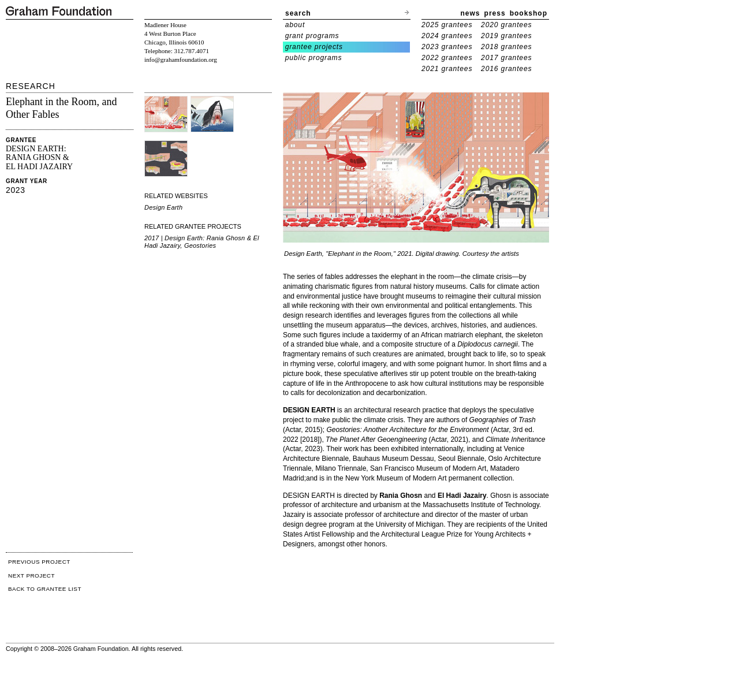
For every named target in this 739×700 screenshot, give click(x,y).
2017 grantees (506, 58)
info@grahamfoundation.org (181, 59)
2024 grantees (447, 36)
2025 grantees (447, 25)
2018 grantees (506, 47)
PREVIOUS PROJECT (39, 562)
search (298, 13)
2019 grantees (506, 36)
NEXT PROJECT (31, 576)
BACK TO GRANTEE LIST (45, 589)
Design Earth (163, 207)
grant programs (312, 36)
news (471, 13)
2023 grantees (447, 47)
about (295, 25)
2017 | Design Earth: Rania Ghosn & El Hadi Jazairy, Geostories (202, 242)
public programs (314, 58)
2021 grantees (447, 69)
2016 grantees (506, 69)
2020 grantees (506, 25)
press (495, 13)
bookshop (529, 13)
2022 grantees (447, 58)
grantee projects (314, 47)
